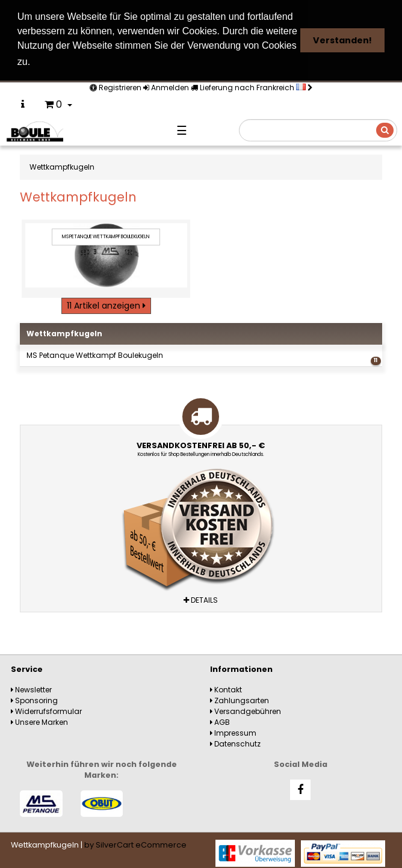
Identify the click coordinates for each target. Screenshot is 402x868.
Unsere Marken (39, 720)
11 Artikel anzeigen (106, 304)
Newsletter (31, 688)
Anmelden (166, 86)
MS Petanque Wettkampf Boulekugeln (203, 356)
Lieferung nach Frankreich (252, 86)
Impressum (233, 731)
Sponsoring (34, 699)
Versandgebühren (246, 709)
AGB (220, 720)
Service (27, 667)
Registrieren (116, 86)
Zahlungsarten (240, 699)
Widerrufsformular (46, 709)
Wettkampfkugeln (64, 332)
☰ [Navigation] (182, 129)
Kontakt (226, 688)
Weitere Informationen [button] (89, 62)
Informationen (241, 667)
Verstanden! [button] (342, 40)
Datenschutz (235, 742)
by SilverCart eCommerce (135, 844)
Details (201, 598)
